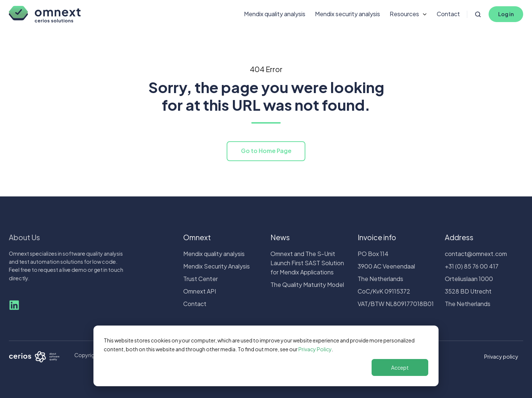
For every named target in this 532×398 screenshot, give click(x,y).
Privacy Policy (315, 349)
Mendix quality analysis (275, 14)
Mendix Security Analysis (217, 266)
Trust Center (201, 279)
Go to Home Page (266, 151)
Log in (506, 14)
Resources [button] (404, 14)
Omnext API (200, 291)
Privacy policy (501, 356)
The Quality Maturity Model (307, 285)
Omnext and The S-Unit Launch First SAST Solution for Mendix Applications (307, 263)
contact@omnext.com (476, 254)
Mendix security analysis (347, 14)
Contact (448, 14)
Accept (400, 367)
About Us (24, 237)
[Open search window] (478, 14)
